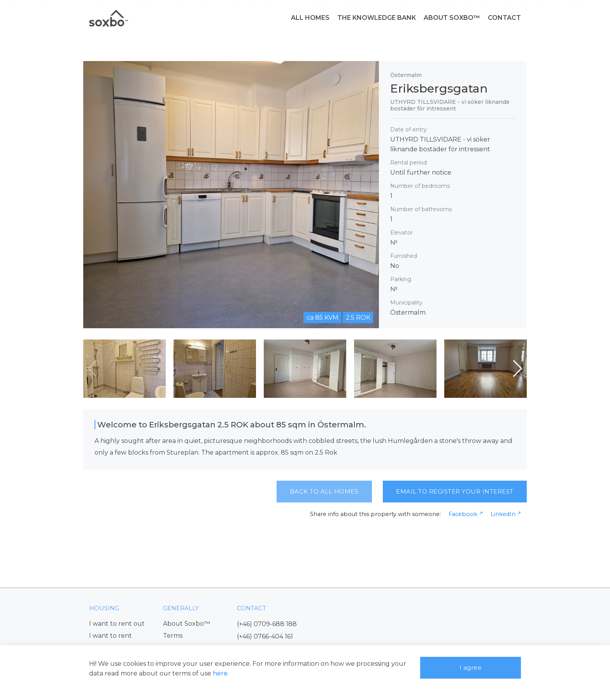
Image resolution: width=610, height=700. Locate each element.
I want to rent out (117, 624)
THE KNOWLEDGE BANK (377, 18)
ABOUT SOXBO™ (452, 18)
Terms (173, 636)
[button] (518, 369)
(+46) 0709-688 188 (267, 624)
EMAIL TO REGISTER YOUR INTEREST (455, 491)
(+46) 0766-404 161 (265, 636)
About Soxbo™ (187, 624)
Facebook (463, 514)
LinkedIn (503, 514)
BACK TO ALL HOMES (324, 491)
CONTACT (504, 18)
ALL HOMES (310, 18)
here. (221, 673)
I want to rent (110, 636)
